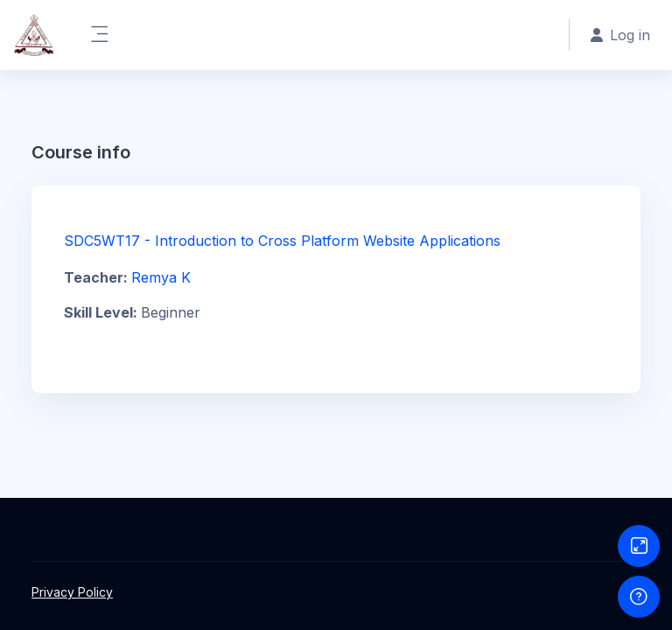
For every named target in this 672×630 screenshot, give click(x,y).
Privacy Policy (72, 592)
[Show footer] (639, 597)
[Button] (639, 546)
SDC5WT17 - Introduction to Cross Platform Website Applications (282, 241)
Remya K (161, 277)
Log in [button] (620, 35)
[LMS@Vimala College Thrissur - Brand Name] (34, 35)
